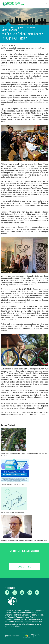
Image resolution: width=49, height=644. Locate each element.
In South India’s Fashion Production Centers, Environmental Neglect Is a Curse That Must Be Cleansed (24, 455)
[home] (13, 4)
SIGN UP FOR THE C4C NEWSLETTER (25, 551)
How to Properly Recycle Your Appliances (12, 512)
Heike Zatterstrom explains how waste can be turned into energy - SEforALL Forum (24, 540)
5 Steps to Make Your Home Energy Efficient (13, 484)
